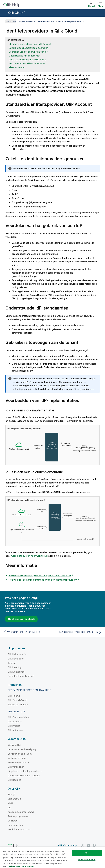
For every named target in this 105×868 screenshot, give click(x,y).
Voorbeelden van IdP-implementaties (27, 63)
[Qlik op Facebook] (94, 845)
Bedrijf (11, 794)
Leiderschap (14, 799)
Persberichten (15, 825)
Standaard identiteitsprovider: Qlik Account (30, 44)
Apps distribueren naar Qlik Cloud (29, 556)
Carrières (13, 821)
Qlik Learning (15, 667)
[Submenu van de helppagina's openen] (4, 13)
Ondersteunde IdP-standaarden (25, 56)
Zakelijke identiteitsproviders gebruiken (28, 48)
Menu (101, 6)
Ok (87, 853)
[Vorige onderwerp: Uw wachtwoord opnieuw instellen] (27, 632)
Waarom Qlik (15, 745)
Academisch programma (21, 812)
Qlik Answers (15, 721)
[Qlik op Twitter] (83, 845)
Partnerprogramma (18, 816)
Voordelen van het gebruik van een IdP (28, 52)
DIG (10, 808)
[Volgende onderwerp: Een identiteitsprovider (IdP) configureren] (78, 632)
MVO (10, 803)
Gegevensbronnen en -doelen (24, 775)
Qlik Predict (14, 726)
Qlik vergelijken (16, 767)
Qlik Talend (14, 696)
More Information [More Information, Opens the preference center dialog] (87, 859)
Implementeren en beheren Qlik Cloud (37, 21)
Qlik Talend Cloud (17, 700)
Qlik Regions (14, 780)
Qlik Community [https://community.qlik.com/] (67, 845)
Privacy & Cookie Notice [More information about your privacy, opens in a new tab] (21, 866)
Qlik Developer (16, 659)
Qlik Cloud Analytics (18, 717)
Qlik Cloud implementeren (70, 21)
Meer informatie (17, 67)
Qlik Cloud (17, 13)
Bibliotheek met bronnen (21, 676)
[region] (52, 857)
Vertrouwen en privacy (20, 754)
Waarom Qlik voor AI (19, 762)
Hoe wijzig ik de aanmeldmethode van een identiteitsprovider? (43, 580)
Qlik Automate (15, 730)
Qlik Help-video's (17, 654)
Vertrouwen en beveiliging (22, 749)
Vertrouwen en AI (17, 758)
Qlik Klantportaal (16, 672)
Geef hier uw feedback (21, 619)
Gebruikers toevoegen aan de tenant (27, 60)
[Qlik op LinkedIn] (88, 845)
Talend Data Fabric (18, 705)
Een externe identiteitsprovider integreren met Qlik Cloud (40, 576)
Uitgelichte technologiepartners (25, 771)
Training (12, 663)
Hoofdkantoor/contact (20, 829)
